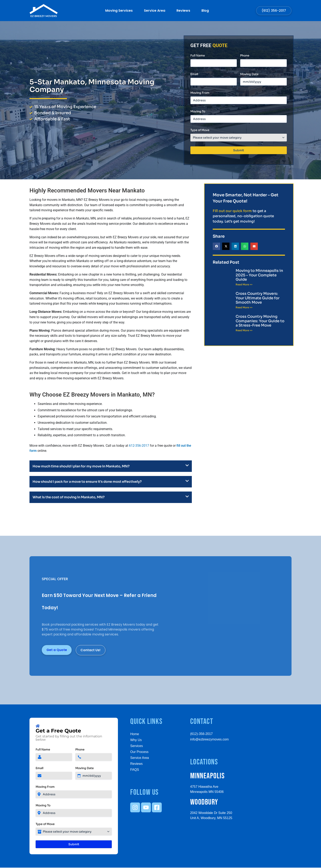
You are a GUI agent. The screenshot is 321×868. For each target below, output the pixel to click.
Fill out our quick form (232, 211)
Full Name (198, 55)
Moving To (198, 111)
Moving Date (249, 74)
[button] (216, 246)
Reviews (183, 11)
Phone (245, 55)
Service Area (155, 11)
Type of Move (200, 130)
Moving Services (119, 11)
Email (194, 74)
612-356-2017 (139, 446)
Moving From (200, 93)
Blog (205, 11)
